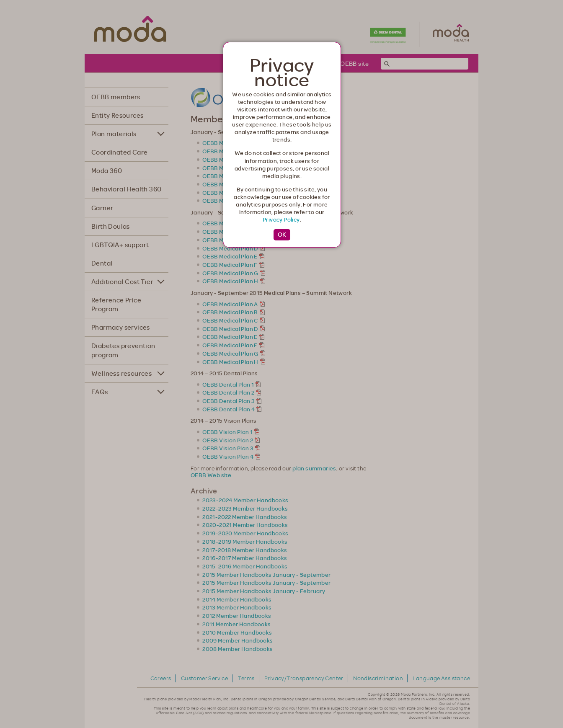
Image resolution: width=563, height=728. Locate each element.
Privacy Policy (281, 219)
